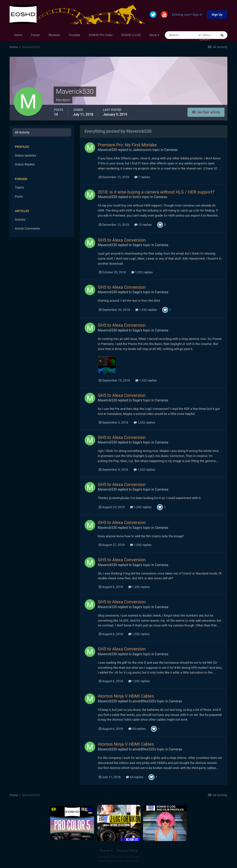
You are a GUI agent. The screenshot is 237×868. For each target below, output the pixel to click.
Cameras (171, 150)
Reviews (54, 35)
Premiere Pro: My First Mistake (127, 145)
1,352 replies (142, 272)
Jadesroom (141, 150)
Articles (20, 220)
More (154, 35)
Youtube (75, 35)
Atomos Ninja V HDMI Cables (126, 696)
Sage (136, 245)
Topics (20, 187)
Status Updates (205, 37)
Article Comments (27, 228)
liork (136, 197)
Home (18, 35)
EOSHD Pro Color (101, 35)
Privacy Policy (127, 851)
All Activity (22, 132)
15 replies (143, 225)
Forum (35, 35)
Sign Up (217, 15)
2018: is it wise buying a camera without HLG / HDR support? (156, 192)
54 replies (137, 729)
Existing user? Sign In (187, 15)
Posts (19, 197)
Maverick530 (107, 150)
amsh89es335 (143, 701)
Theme (106, 851)
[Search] (182, 35)
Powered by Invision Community (119, 861)
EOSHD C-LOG (131, 35)
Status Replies (25, 164)
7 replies (142, 177)
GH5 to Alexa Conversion (122, 240)
